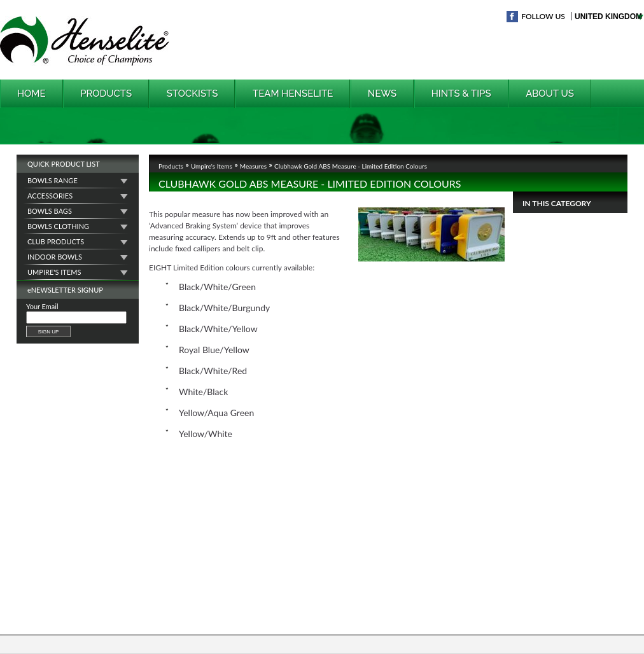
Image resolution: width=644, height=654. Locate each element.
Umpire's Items (54, 272)
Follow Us (543, 16)
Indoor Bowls (55, 257)
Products (106, 94)
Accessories (50, 196)
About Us (550, 94)
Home (31, 94)
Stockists (192, 94)
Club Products (56, 241)
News (382, 94)
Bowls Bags (50, 211)
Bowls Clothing (58, 226)
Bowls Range (52, 180)
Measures (253, 164)
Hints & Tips (461, 94)
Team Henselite (293, 94)
